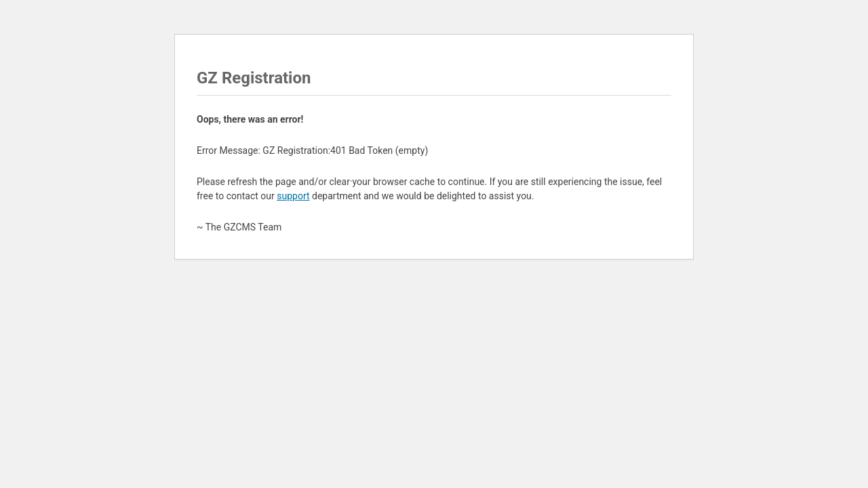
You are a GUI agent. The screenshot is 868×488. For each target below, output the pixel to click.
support (293, 196)
